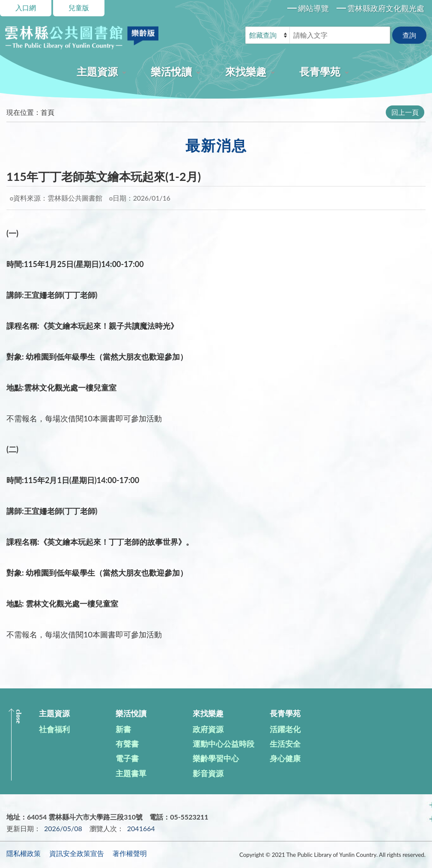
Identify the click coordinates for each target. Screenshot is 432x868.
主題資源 (97, 71)
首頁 (48, 112)
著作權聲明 (130, 853)
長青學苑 (320, 71)
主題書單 (131, 773)
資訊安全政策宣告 (77, 853)
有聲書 (127, 744)
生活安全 (285, 744)
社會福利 (54, 729)
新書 (123, 729)
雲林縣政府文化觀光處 (386, 8)
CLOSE (19, 716)
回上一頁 (405, 112)
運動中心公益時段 (223, 744)
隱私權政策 (24, 853)
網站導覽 (313, 8)
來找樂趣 (246, 71)
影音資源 (208, 773)
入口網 (26, 8)
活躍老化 (285, 729)
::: (5, 109)
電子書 (127, 758)
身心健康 (285, 758)
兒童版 (79, 8)
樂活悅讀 (171, 71)
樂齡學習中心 (216, 758)
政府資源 (208, 729)
